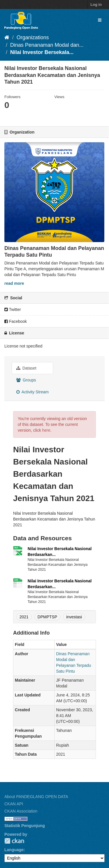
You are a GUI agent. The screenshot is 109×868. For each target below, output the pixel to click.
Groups (26, 380)
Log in (96, 4)
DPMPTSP (47, 617)
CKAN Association (21, 811)
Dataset (26, 368)
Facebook (16, 321)
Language (14, 850)
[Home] (7, 37)
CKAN (14, 841)
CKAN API (14, 804)
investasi (74, 617)
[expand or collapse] (100, 20)
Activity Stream (32, 392)
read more (14, 283)
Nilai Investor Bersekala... (42, 52)
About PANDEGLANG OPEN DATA (36, 797)
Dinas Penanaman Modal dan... (47, 45)
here (46, 430)
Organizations (33, 37)
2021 (24, 617)
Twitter (13, 309)
